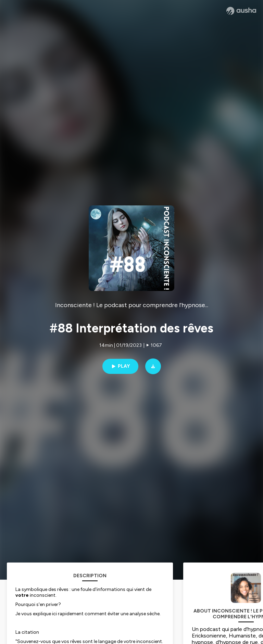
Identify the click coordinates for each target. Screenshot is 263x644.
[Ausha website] (241, 11)
